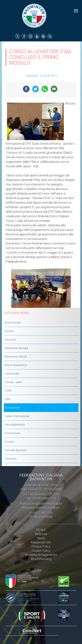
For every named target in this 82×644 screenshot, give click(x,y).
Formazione (12, 408)
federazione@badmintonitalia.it (41, 504)
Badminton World (16, 357)
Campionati (12, 374)
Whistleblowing (41, 559)
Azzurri (9, 331)
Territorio (11, 459)
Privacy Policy (41, 547)
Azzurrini (10, 340)
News (41, 538)
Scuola (9, 442)
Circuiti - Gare (13, 382)
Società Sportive (16, 450)
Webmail (41, 534)
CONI (8, 391)
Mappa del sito (41, 542)
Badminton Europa (16, 348)
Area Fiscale (13, 323)
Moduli (41, 530)
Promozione (12, 433)
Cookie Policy (41, 551)
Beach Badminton (16, 365)
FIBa (8, 399)
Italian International (17, 416)
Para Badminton (15, 425)
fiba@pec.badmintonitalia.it (41, 508)
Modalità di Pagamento (41, 555)
